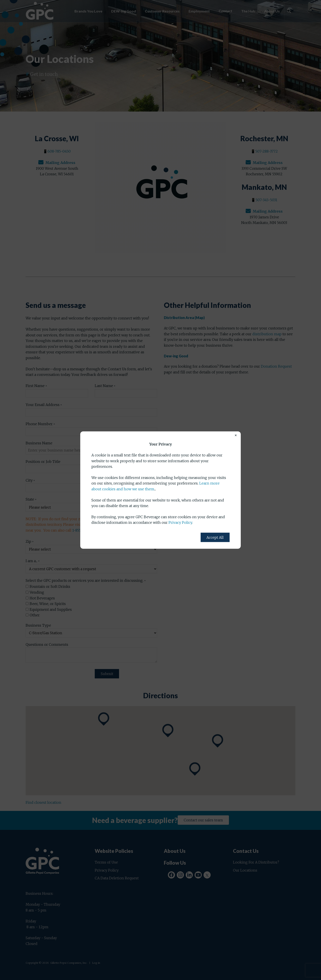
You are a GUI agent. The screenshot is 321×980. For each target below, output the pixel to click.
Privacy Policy (180, 522)
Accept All (215, 537)
